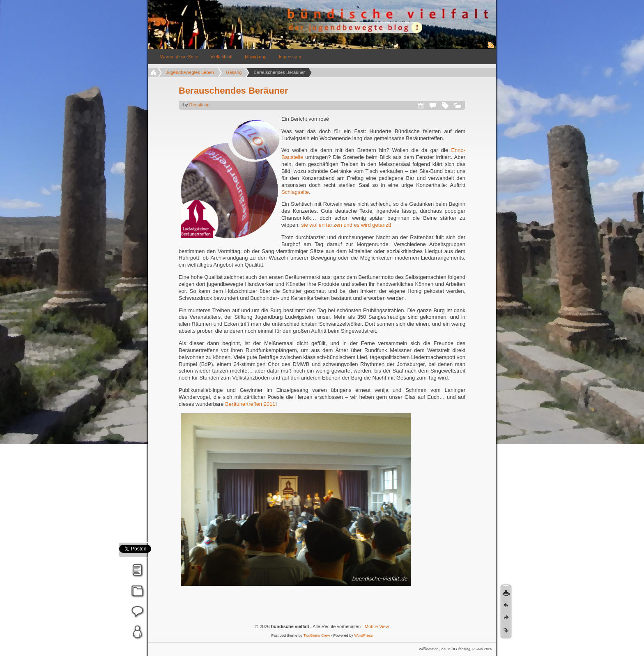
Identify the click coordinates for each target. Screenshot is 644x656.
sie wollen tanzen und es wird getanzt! (346, 225)
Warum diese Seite (179, 57)
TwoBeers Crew (317, 635)
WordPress (363, 635)
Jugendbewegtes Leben (190, 72)
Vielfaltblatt (222, 57)
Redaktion (200, 105)
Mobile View (377, 626)
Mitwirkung (256, 57)
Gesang (234, 72)
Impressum (290, 57)
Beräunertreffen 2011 (250, 404)
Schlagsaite (295, 192)
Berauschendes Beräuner (233, 91)
